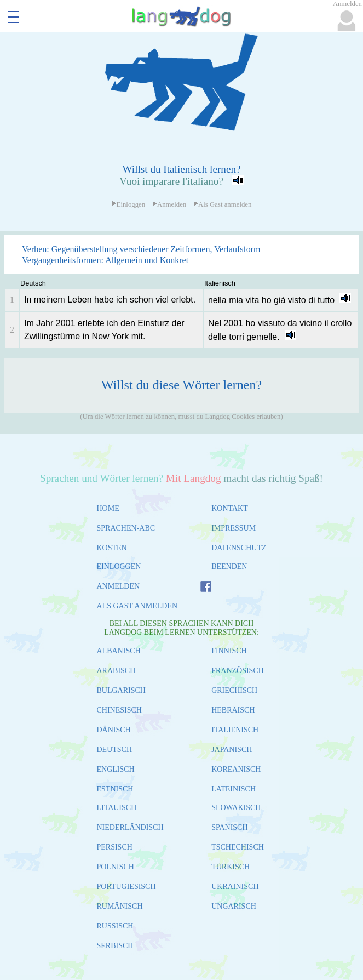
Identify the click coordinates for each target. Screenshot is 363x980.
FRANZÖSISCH (238, 671)
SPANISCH (229, 827)
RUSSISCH (115, 926)
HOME (108, 508)
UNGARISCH (234, 906)
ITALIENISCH (235, 730)
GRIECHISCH (234, 690)
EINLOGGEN (119, 566)
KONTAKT (230, 508)
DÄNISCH (114, 730)
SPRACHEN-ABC (126, 528)
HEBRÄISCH (233, 710)
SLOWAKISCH (236, 808)
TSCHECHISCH (238, 847)
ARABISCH (116, 671)
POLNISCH (116, 867)
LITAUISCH (117, 808)
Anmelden (169, 204)
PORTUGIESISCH (126, 887)
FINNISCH (229, 651)
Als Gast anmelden (222, 204)
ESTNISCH (115, 789)
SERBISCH (115, 946)
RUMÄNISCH (120, 906)
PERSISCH (115, 847)
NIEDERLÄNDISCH (130, 827)
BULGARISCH (121, 690)
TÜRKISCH (231, 867)
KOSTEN (112, 548)
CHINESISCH (119, 710)
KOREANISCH (236, 769)
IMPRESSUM (234, 528)
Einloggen (129, 204)
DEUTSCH (115, 750)
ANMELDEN (119, 586)
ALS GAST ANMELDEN (137, 606)
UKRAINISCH (235, 887)
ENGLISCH (116, 769)
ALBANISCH (119, 651)
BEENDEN (229, 566)
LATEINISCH (234, 789)
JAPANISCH (232, 750)
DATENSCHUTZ (239, 548)
